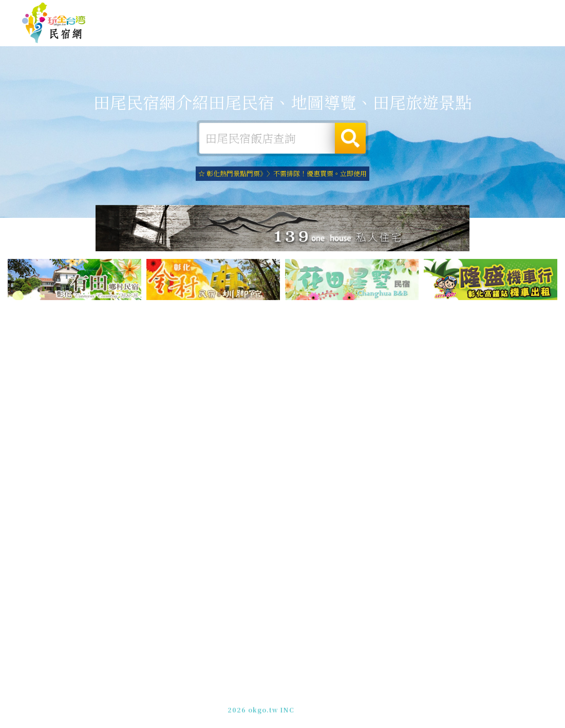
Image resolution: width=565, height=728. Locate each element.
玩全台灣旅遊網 (343, 12)
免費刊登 (387, 12)
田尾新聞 (442, 38)
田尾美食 (360, 34)
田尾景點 (483, 40)
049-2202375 (392, 702)
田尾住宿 (236, 32)
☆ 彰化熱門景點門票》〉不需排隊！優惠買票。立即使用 (282, 173)
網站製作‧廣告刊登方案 (444, 12)
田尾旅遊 (318, 33)
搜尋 (350, 138)
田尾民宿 (54, 23)
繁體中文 (515, 11)
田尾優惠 (401, 36)
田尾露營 (277, 32)
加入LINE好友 (442, 702)
